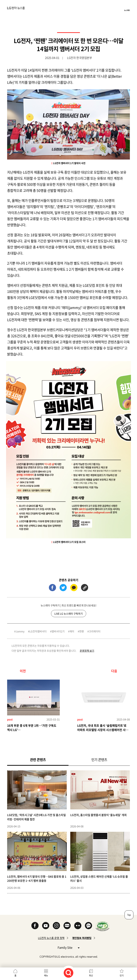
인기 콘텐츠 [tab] (99, 760)
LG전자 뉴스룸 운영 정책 (51, 938)
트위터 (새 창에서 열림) (63, 588)
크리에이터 (95, 631)
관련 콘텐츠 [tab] (44, 760)
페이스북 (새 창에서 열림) (52, 588)
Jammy (20, 631)
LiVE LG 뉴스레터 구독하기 (69, 614)
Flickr (78, 926)
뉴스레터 (127, 10)
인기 (122, 976)
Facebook (35, 926)
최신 (91, 976)
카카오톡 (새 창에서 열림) (74, 588)
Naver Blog (67, 926)
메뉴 (46, 976)
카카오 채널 (88, 926)
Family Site (68, 947)
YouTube (46, 926)
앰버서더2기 (58, 631)
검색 (68, 973)
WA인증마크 (102, 926)
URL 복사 (85, 588)
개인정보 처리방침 (82, 938)
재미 (72, 631)
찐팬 (82, 631)
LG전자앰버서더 (38, 631)
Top (129, 915)
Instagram (56, 926)
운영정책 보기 (87, 651)
